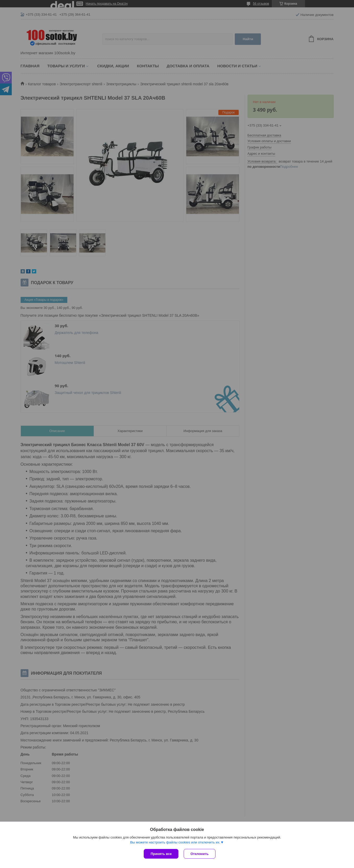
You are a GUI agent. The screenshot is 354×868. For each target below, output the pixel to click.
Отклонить (199, 854)
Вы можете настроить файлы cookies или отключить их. (175, 842)
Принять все (161, 854)
